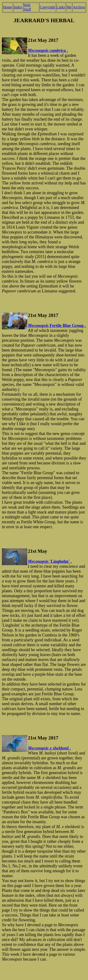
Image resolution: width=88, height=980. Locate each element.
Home (8, 7)
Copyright (48, 7)
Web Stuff (27, 7)
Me (69, 7)
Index (18, 7)
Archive (79, 7)
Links (61, 7)
